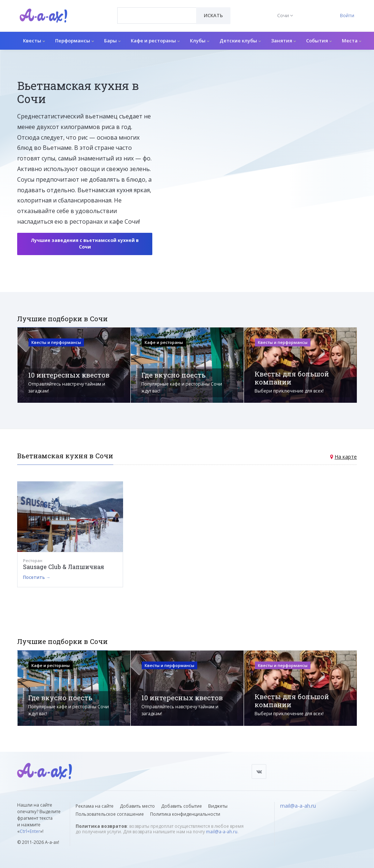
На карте (346, 457)
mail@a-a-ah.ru (222, 832)
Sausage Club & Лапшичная (64, 567)
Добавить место (137, 806)
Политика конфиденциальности (185, 814)
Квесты (34, 41)
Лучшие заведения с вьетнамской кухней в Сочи (85, 244)
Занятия (283, 41)
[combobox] (157, 16)
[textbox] (157, 10)
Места (352, 41)
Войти (347, 15)
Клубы (200, 41)
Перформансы (75, 41)
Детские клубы (240, 41)
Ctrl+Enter (30, 831)
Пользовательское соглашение (110, 814)
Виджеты (218, 806)
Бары (112, 41)
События (319, 41)
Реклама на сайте (95, 806)
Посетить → (37, 577)
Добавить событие (182, 806)
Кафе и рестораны (155, 41)
